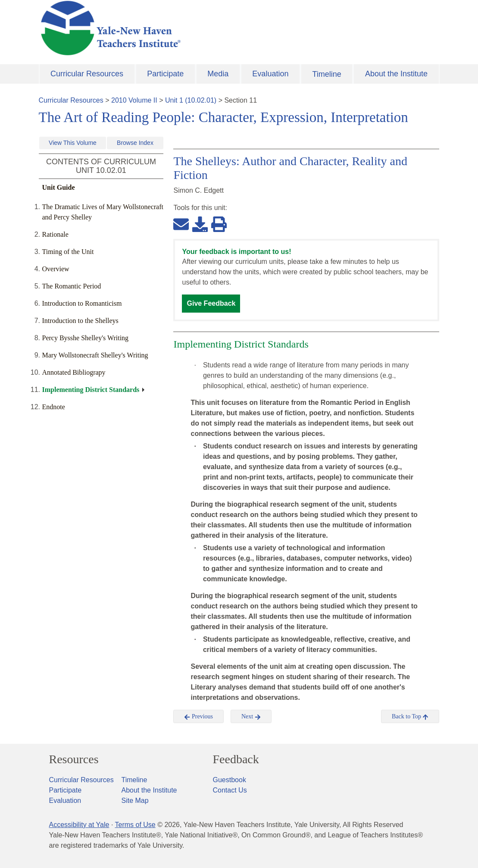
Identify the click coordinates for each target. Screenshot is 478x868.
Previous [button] (198, 717)
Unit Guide (59, 187)
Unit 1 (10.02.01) (191, 100)
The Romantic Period (72, 286)
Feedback (236, 759)
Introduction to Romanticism (82, 303)
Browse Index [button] (135, 143)
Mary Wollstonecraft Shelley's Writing (95, 355)
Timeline (326, 74)
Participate (165, 74)
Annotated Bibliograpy (74, 372)
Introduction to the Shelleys (80, 321)
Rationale (55, 234)
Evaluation (270, 74)
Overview (56, 269)
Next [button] (251, 717)
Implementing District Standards (91, 390)
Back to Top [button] (410, 717)
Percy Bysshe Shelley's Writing (86, 338)
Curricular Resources (87, 74)
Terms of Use (135, 825)
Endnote (54, 407)
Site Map (135, 801)
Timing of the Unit (68, 252)
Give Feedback (211, 303)
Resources (74, 759)
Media (218, 74)
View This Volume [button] (73, 143)
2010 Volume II (134, 100)
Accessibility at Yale (79, 825)
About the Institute (396, 74)
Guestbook (230, 780)
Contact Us (230, 790)
